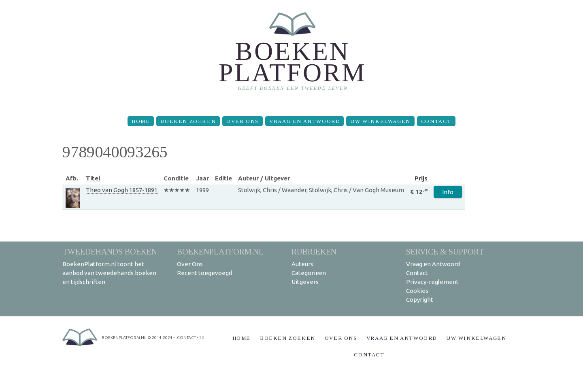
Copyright (420, 300)
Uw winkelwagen (380, 121)
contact (186, 338)
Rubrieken (314, 251)
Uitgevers (305, 282)
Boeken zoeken (188, 121)
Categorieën (309, 273)
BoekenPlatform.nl (220, 251)
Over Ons (243, 121)
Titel (93, 178)
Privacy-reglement (432, 282)
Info (448, 192)
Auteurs (302, 264)
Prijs (421, 178)
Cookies (417, 291)
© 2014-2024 (160, 338)
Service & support (445, 251)
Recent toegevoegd (204, 273)
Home (141, 121)
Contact (436, 121)
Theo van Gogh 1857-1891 (122, 190)
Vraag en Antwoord (304, 121)
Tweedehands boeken (110, 251)
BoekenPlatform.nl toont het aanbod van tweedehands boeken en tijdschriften (109, 273)
